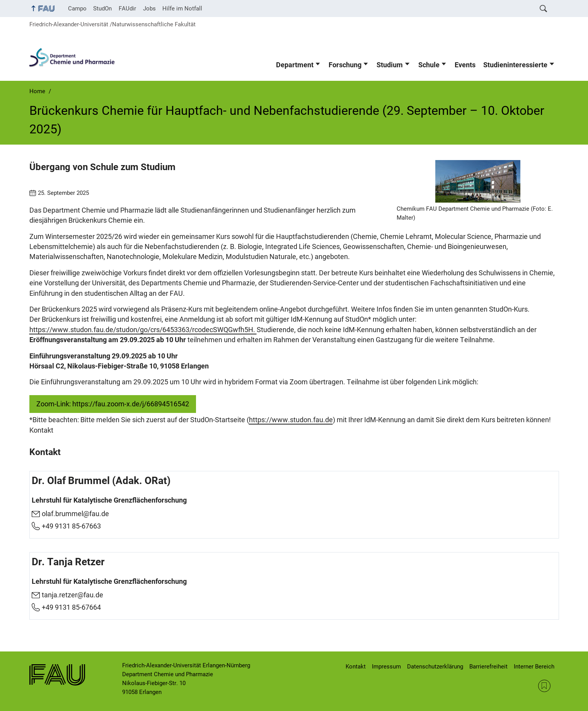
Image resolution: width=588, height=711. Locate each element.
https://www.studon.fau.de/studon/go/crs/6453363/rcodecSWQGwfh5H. (143, 330)
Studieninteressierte (515, 65)
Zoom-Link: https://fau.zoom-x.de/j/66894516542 (113, 404)
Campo (77, 9)
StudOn (102, 9)
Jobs (149, 9)
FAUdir (127, 9)
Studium (390, 65)
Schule (429, 65)
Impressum (386, 667)
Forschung (345, 65)
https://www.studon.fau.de (291, 420)
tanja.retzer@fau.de (72, 595)
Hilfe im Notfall (182, 9)
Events (465, 65)
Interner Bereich (534, 667)
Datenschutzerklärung (435, 667)
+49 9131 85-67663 (71, 526)
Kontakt (356, 667)
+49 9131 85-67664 (71, 607)
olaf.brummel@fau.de (75, 514)
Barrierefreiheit (488, 667)
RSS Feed (544, 686)
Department (295, 65)
